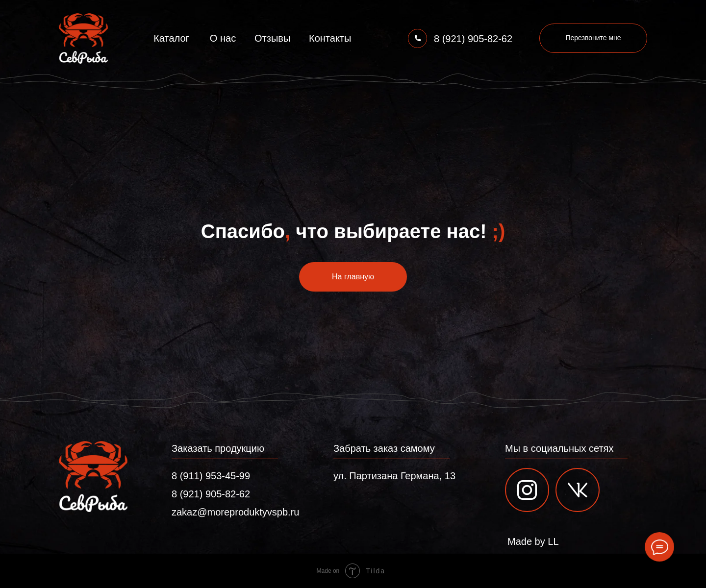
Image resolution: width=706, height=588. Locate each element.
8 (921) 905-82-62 (473, 39)
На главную (353, 277)
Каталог (171, 38)
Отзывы (272, 38)
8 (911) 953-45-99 (211, 476)
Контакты (330, 38)
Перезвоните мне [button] (593, 38)
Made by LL (533, 541)
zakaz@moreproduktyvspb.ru (235, 512)
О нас (223, 38)
